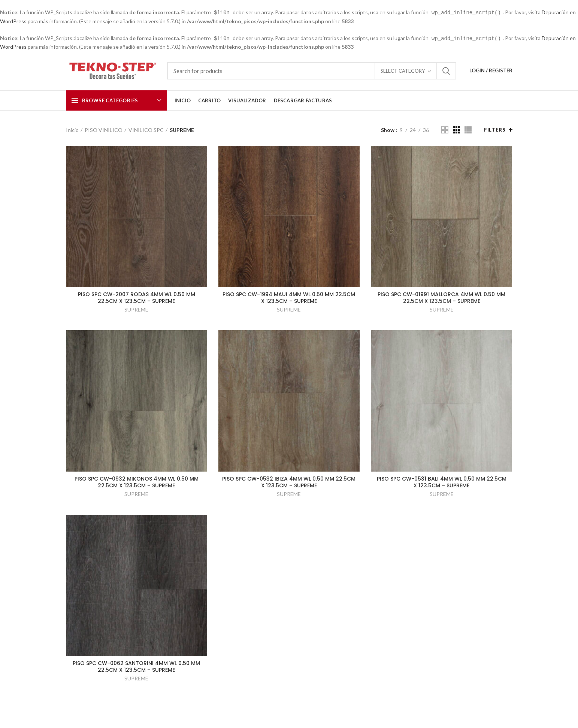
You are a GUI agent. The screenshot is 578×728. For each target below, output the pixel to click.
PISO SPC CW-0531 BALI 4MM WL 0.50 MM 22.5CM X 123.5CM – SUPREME (442, 481)
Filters (495, 129)
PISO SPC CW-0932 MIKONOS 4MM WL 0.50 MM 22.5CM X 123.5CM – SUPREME (137, 481)
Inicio (72, 129)
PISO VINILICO (104, 129)
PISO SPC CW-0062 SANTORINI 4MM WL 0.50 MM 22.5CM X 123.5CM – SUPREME (136, 666)
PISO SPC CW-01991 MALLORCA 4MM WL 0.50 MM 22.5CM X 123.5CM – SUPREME (441, 297)
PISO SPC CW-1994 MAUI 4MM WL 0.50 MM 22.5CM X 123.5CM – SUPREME (289, 297)
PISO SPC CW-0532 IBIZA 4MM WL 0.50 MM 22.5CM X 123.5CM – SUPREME (289, 481)
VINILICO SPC (146, 129)
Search (446, 70)
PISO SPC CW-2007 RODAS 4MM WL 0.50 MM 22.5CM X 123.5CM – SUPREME (137, 297)
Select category (403, 70)
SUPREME (136, 309)
